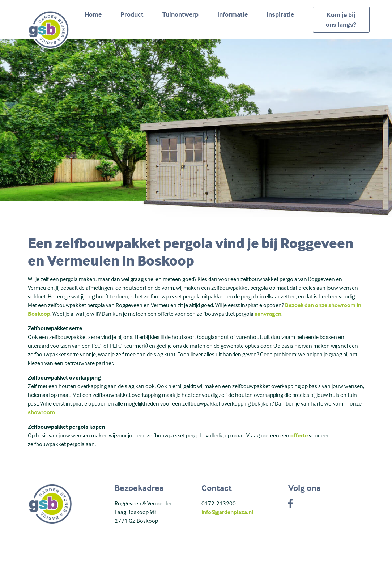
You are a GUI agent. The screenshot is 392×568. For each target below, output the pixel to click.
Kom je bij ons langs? (341, 20)
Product (132, 14)
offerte (299, 435)
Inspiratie (280, 14)
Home (93, 14)
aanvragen (268, 314)
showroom (41, 412)
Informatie (233, 14)
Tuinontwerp (180, 14)
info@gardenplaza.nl (227, 512)
